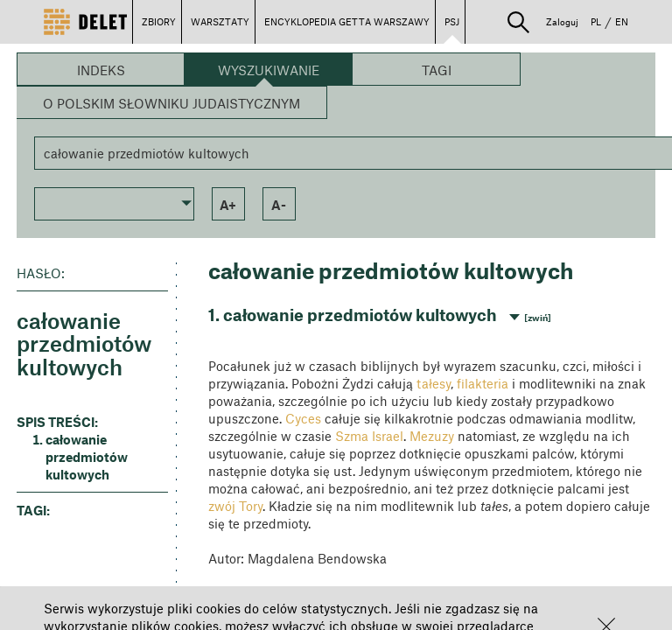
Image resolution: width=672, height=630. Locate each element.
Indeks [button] (101, 70)
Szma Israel (369, 436)
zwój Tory (235, 506)
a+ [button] (228, 205)
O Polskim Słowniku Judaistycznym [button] (171, 103)
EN (622, 21)
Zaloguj (562, 21)
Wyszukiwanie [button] (269, 70)
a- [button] (279, 205)
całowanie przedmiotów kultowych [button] (87, 457)
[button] (518, 22)
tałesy (434, 383)
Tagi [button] (437, 70)
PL (596, 21)
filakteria (483, 383)
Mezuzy (432, 436)
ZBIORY (159, 21)
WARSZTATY (220, 21)
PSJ (452, 21)
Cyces (303, 418)
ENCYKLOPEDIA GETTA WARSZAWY (347, 21)
